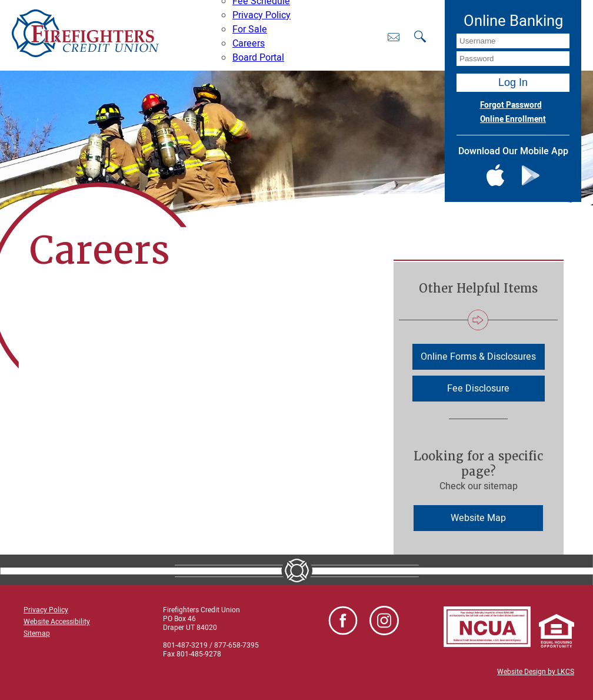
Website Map (478, 518)
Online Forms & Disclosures (478, 357)
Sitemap (37, 633)
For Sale (250, 29)
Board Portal (258, 58)
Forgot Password (511, 105)
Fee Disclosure (478, 389)
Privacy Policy (261, 15)
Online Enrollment (513, 120)
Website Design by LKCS (536, 672)
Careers (249, 44)
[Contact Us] (393, 37)
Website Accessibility (57, 622)
